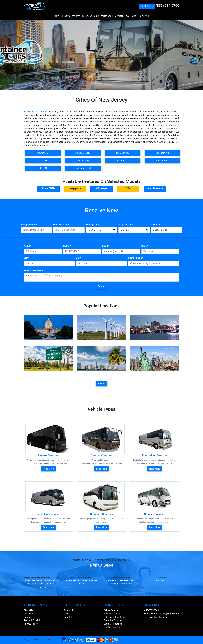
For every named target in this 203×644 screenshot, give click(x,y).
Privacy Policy (31, 624)
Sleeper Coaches (112, 614)
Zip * (78, 258)
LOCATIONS (87, 16)
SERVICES (76, 16)
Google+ (68, 617)
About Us (28, 610)
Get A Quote (147, 6)
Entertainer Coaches (114, 617)
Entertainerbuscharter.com (157, 617)
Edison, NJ (43, 161)
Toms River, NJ (83, 161)
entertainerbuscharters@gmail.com (161, 614)
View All (101, 384)
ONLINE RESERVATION (103, 16)
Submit (101, 286)
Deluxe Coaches (112, 610)
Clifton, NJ (43, 168)
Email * (106, 246)
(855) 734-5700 (167, 6)
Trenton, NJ (123, 161)
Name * (28, 246)
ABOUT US (65, 16)
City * (27, 258)
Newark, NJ (43, 153)
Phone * (67, 246)
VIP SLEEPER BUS (122, 16)
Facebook (69, 610)
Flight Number (135, 258)
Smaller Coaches (112, 627)
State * (145, 246)
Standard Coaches (113, 624)
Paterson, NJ (122, 153)
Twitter (67, 614)
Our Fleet (28, 614)
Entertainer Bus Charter (36, 112)
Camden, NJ (162, 161)
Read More (48, 469)
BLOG (134, 16)
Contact (28, 617)
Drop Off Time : (126, 224)
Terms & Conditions (34, 620)
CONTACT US (144, 16)
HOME (56, 16)
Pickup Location (29, 224)
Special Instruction (33, 270)
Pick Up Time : (93, 224)
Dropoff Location (62, 224)
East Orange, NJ (83, 168)
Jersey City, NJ (83, 153)
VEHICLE (156, 224)
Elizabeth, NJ (162, 153)
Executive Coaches (113, 620)
